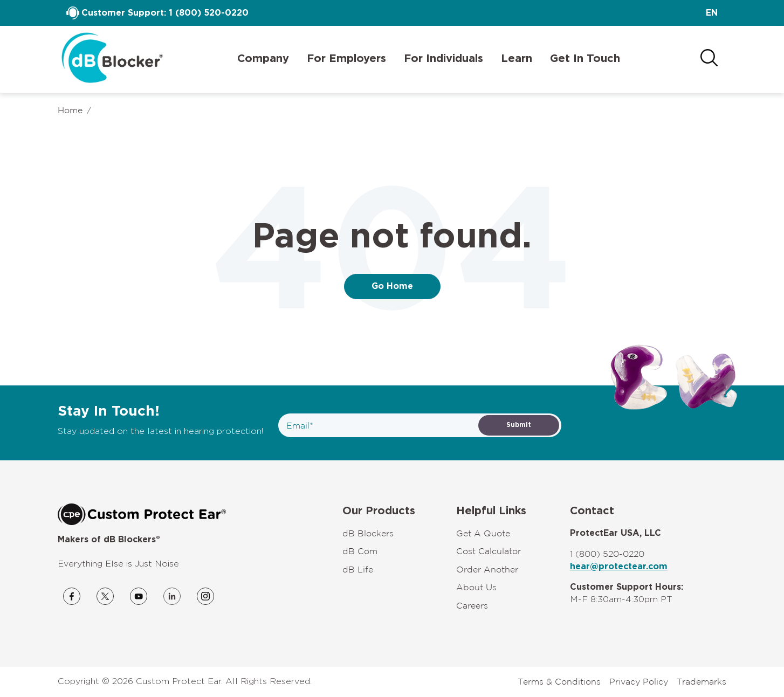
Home (70, 110)
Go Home (392, 286)
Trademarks (702, 681)
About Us (476, 587)
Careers (472, 605)
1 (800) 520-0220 (209, 13)
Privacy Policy (639, 681)
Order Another (487, 569)
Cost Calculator (489, 551)
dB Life (358, 569)
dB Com (360, 551)
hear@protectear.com (619, 567)
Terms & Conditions (559, 681)
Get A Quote (483, 533)
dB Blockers (368, 533)
